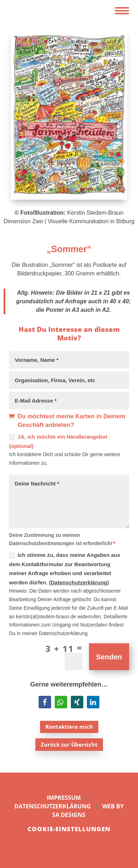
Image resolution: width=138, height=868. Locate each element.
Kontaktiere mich (69, 727)
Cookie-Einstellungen (69, 829)
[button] (45, 702)
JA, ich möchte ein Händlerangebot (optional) (58, 441)
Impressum (64, 798)
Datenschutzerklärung (53, 806)
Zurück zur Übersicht (69, 744)
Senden (109, 657)
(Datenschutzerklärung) (79, 582)
